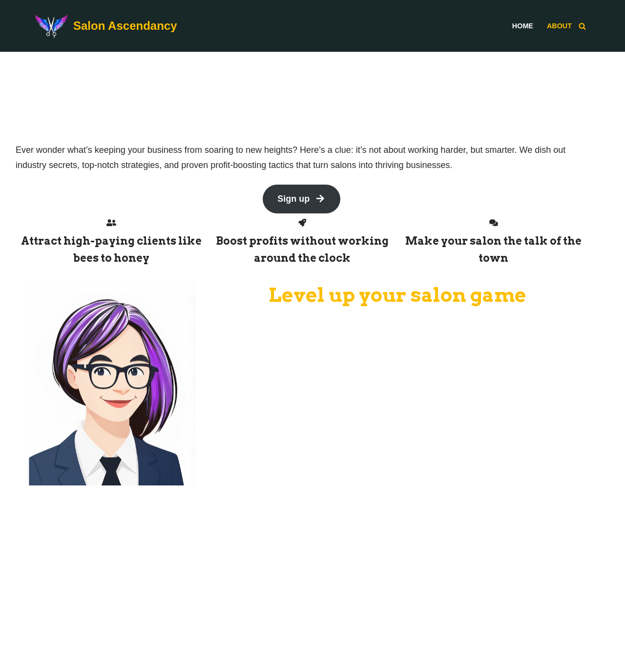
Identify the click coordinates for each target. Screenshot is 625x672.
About (559, 26)
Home (523, 26)
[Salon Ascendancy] (106, 26)
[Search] (582, 26)
